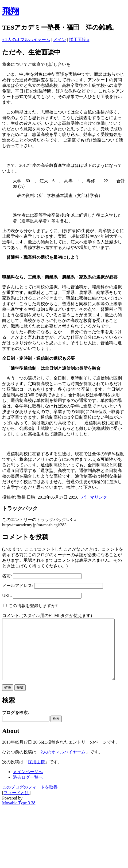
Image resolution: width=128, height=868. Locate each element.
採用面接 (36, 774)
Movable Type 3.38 (19, 815)
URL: (7, 596)
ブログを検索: (15, 724)
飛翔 (11, 11)
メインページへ (28, 784)
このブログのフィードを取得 (30, 799)
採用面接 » (79, 40)
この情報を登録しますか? (30, 606)
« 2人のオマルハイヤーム (26, 40)
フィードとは (16, 805)
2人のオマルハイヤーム (63, 764)
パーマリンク (94, 497)
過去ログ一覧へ (28, 789)
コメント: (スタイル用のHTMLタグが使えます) (47, 615)
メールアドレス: (18, 586)
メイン (60, 40)
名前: (7, 576)
